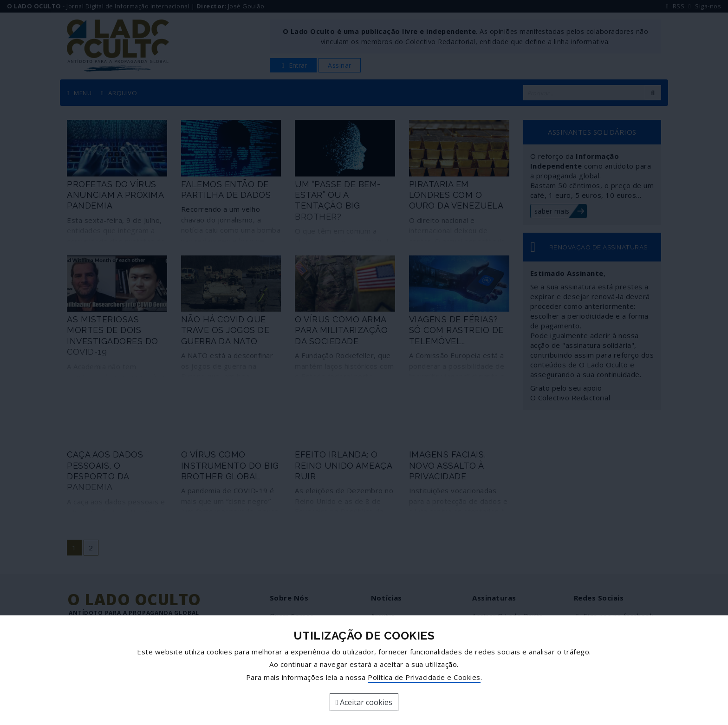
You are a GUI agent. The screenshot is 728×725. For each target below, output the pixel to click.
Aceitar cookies (364, 702)
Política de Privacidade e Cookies (424, 677)
